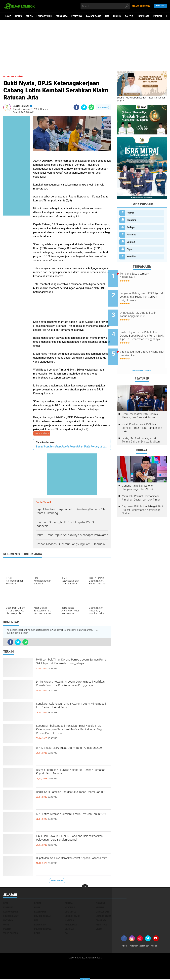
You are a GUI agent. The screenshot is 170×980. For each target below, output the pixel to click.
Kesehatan (40, 912)
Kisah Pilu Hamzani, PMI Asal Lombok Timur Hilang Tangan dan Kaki (142, 414)
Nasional (70, 921)
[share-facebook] (76, 107)
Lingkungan (143, 16)
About (125, 947)
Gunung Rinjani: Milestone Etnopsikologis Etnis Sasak (138, 474)
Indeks (18, 16)
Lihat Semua (57, 881)
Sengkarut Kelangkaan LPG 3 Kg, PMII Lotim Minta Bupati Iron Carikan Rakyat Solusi (73, 711)
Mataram (8, 921)
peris (37, 934)
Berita (29, 16)
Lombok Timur (44, 16)
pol (67, 934)
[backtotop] (85, 888)
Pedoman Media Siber (142, 947)
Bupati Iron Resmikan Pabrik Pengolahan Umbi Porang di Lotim (72, 447)
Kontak (159, 947)
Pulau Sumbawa (43, 930)
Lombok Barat (94, 16)
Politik (129, 16)
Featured (131, 235)
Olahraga (101, 921)
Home (8, 16)
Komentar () (103, 107)
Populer (160, 6)
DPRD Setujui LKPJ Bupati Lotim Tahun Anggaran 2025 (72, 752)
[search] (105, 6)
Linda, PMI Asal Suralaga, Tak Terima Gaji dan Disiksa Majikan (141, 426)
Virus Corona (11, 934)
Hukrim (117, 16)
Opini (6, 925)
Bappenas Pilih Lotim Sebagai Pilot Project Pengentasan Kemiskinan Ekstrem (142, 496)
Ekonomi (158, 16)
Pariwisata (62, 16)
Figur (129, 249)
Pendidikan (71, 925)
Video (99, 930)
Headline (131, 256)
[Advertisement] (85, 46)
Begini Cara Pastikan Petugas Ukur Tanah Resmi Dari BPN (68, 796)
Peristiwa (77, 16)
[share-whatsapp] (91, 107)
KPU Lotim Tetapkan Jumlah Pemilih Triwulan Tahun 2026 (70, 818)
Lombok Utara (103, 917)
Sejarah (131, 242)
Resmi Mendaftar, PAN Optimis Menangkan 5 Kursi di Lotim (140, 402)
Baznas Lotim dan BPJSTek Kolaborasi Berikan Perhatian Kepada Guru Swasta (73, 774)
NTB (107, 16)
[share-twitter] (84, 107)
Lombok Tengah (43, 917)
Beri (6, 904)
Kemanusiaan (42, 434)
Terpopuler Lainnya (142, 357)
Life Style (70, 912)
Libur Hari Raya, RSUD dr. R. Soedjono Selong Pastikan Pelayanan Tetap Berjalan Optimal (71, 843)
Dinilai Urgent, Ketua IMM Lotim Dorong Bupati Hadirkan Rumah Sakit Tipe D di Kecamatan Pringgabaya (73, 689)
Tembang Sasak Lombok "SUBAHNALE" (143, 275)
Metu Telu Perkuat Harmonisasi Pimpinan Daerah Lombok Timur (141, 484)
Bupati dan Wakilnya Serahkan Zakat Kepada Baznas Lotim (70, 862)
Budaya (131, 227)
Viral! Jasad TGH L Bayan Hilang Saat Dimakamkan (144, 342)
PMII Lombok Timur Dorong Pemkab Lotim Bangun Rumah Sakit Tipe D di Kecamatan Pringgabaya (70, 666)
